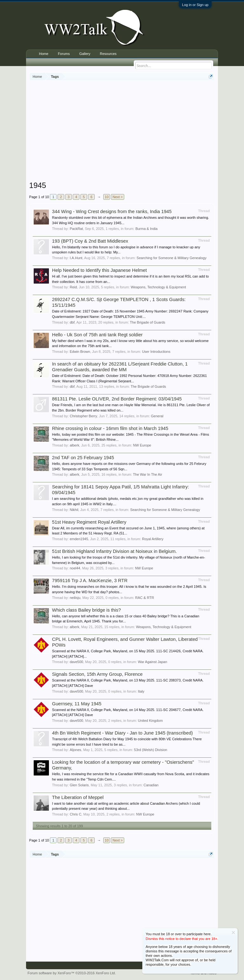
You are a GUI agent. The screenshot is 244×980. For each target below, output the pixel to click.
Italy (141, 691)
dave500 (76, 662)
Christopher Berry (83, 416)
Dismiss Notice (233, 933)
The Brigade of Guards (148, 322)
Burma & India (146, 229)
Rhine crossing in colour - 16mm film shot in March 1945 (110, 428)
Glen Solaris (79, 785)
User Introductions (156, 352)
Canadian (151, 785)
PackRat (76, 229)
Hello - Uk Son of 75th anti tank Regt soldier (97, 335)
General (157, 416)
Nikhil (74, 510)
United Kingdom (150, 721)
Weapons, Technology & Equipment (158, 287)
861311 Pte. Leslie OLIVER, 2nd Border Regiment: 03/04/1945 (117, 399)
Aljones (75, 750)
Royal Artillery (153, 539)
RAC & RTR (145, 598)
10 (107, 197)
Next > (118, 197)
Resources (108, 54)
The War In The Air (148, 474)
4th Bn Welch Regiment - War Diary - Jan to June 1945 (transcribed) (122, 733)
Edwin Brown (80, 352)
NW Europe (142, 445)
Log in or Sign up (195, 5)
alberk (74, 445)
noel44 (75, 568)
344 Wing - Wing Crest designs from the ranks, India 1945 (112, 211)
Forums (64, 54)
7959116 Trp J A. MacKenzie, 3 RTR (90, 581)
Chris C (75, 814)
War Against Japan (152, 662)
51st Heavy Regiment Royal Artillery (89, 522)
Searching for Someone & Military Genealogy (172, 258)
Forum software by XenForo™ (72, 973)
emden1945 (79, 539)
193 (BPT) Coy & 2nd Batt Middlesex (90, 241)
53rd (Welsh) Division (151, 750)
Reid (73, 287)
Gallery (85, 54)
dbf (72, 322)
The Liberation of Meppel (78, 797)
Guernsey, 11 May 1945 (77, 704)
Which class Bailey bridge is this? (87, 610)
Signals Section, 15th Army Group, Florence (97, 674)
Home (44, 54)
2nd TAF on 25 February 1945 (83, 458)
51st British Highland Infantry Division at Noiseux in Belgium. (115, 551)
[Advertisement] (137, 131)
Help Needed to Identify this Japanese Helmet (99, 270)
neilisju (75, 598)
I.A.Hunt (76, 258)
